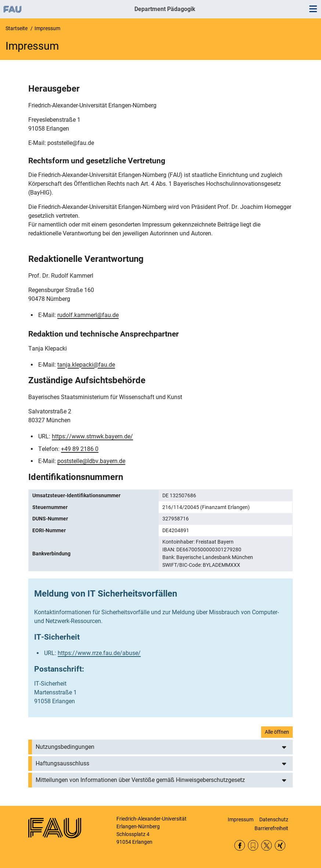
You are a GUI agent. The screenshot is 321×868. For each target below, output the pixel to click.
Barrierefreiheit (271, 828)
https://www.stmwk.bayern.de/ (92, 436)
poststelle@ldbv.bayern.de (91, 461)
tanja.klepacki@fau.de (86, 365)
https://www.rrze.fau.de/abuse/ (99, 653)
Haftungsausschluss (62, 763)
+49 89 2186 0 (80, 449)
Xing (280, 845)
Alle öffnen (277, 732)
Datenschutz (274, 819)
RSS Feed (253, 845)
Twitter (266, 845)
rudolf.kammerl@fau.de (88, 315)
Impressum (241, 819)
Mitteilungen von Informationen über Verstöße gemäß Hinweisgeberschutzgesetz (140, 780)
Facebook (240, 845)
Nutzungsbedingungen (65, 747)
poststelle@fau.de (71, 143)
